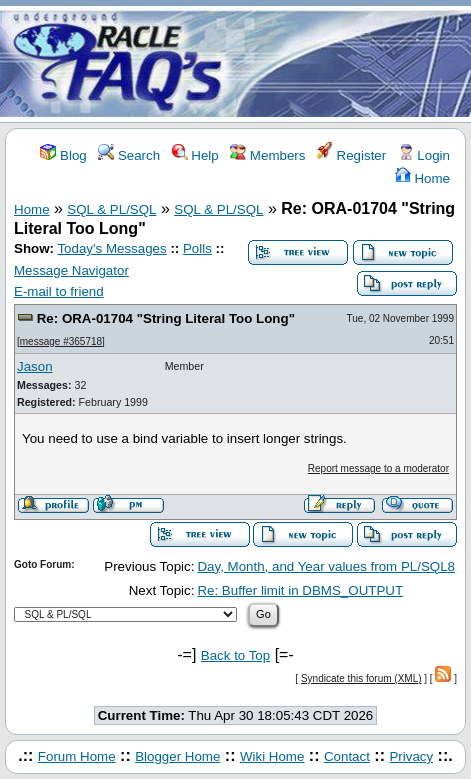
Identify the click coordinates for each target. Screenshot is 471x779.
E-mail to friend (59, 291)
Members (267, 155)
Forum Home (77, 756)
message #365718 (61, 341)
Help (195, 155)
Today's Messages (111, 248)
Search (129, 155)
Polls (197, 248)
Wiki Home (272, 756)
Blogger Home (177, 756)
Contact (347, 756)
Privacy (411, 756)
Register (351, 155)
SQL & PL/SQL (111, 209)
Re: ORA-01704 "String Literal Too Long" (166, 318)
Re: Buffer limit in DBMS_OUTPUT (300, 590)
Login (424, 155)
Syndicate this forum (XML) (361, 678)
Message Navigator (71, 270)
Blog (63, 155)
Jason (35, 366)
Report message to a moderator (378, 468)
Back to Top (235, 655)
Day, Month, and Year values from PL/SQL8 (326, 566)
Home (422, 178)
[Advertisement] (353, 63)
